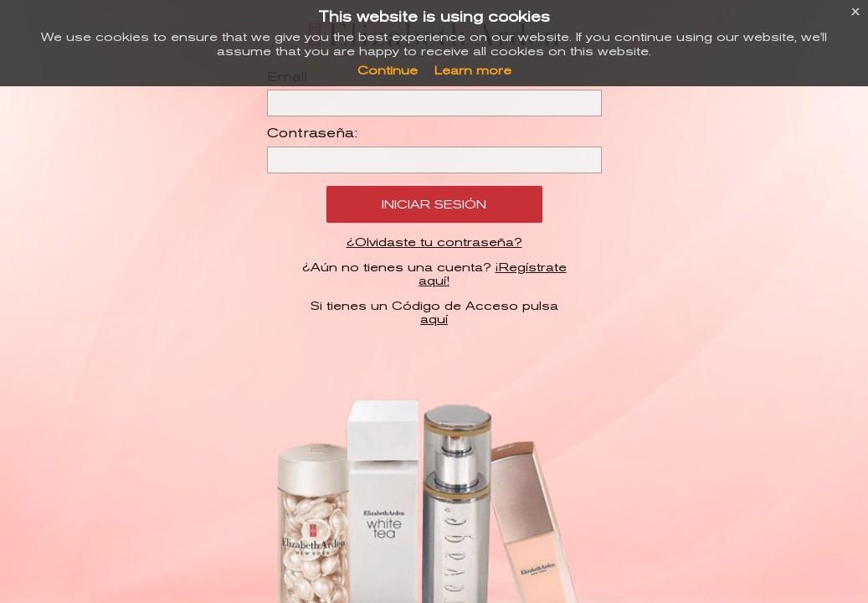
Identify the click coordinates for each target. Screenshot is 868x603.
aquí (434, 319)
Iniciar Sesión (434, 204)
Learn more (473, 70)
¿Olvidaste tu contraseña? (434, 242)
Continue (388, 70)
